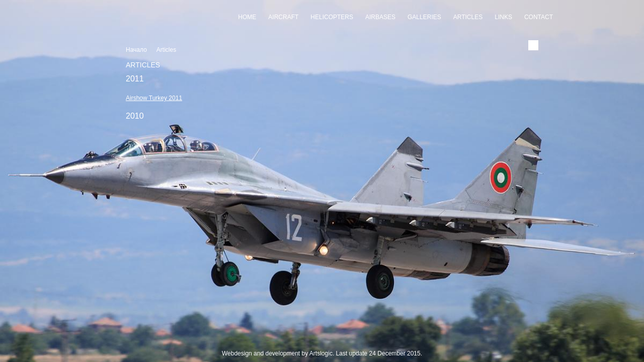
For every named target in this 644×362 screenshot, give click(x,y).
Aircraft (283, 17)
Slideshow (322, 343)
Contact (539, 17)
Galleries (424, 17)
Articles (468, 17)
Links (503, 17)
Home (247, 17)
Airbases (380, 17)
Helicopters (332, 17)
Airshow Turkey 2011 (154, 98)
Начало (136, 50)
